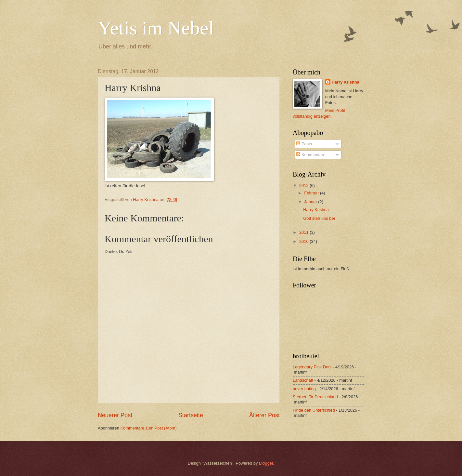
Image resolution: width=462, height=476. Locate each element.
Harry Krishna (346, 82)
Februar (312, 193)
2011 (304, 232)
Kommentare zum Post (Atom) (148, 428)
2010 (304, 241)
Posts (304, 144)
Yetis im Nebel (156, 28)
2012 (304, 185)
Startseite (191, 415)
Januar (311, 202)
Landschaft (303, 380)
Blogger (266, 463)
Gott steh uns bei (319, 218)
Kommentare (311, 155)
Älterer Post (264, 415)
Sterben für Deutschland (315, 397)
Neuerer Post (115, 415)
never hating (304, 389)
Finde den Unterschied (314, 410)
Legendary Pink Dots (312, 367)
